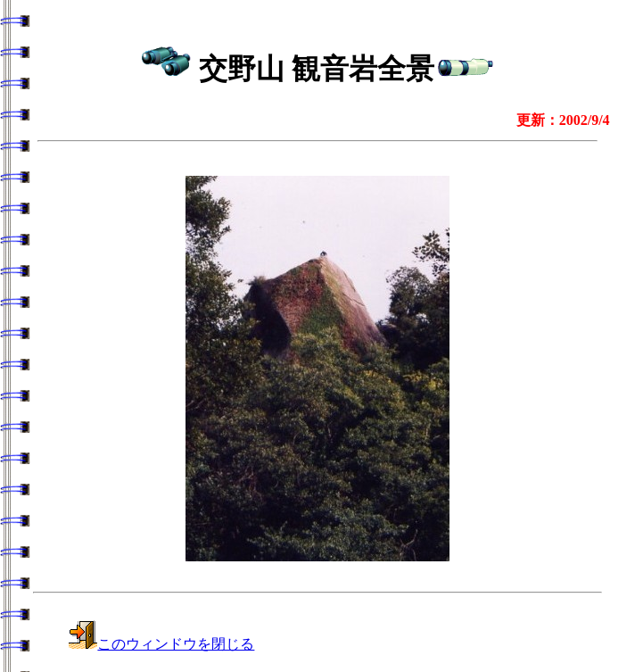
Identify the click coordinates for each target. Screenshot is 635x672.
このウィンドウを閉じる (161, 644)
